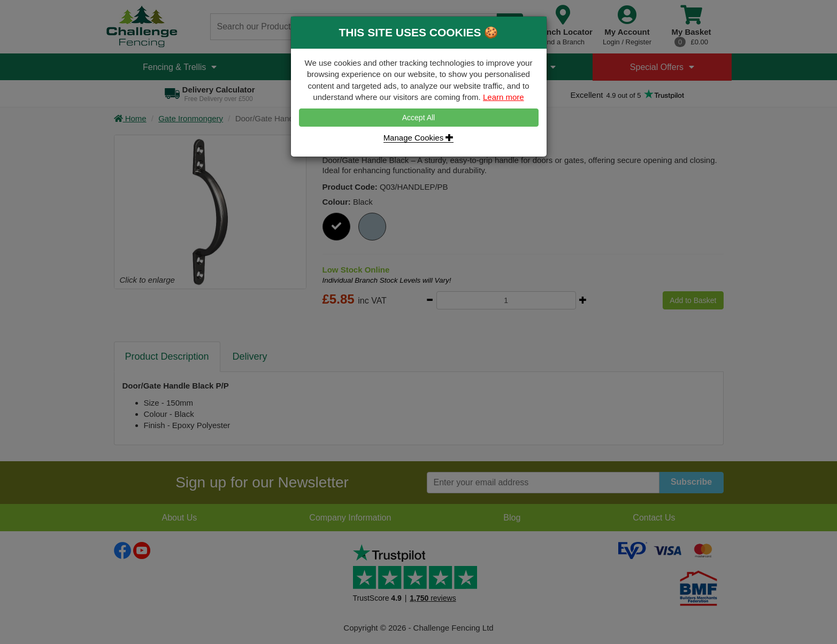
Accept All (419, 118)
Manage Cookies (419, 138)
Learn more (504, 97)
